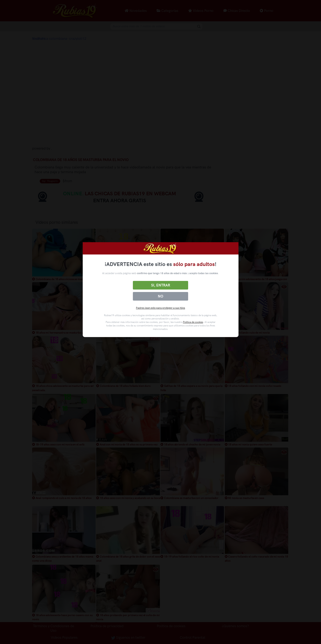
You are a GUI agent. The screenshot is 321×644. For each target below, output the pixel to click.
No (160, 296)
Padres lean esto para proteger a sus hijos (160, 308)
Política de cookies (193, 322)
